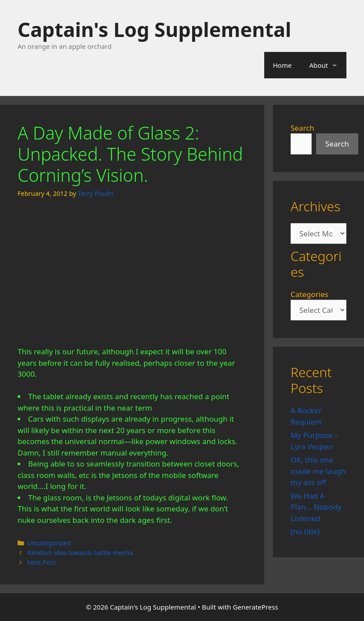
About (328, 65)
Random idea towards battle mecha (80, 553)
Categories (309, 294)
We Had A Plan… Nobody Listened (316, 507)
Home (282, 65)
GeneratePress (256, 607)
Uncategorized (49, 543)
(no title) (305, 531)
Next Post (42, 562)
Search (302, 128)
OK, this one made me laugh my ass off (318, 471)
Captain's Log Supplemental (154, 29)
